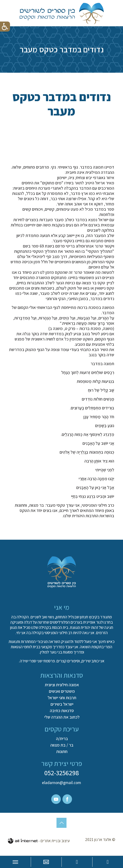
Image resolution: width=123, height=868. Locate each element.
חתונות (62, 752)
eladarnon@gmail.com (61, 783)
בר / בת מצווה (62, 745)
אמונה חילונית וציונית (62, 685)
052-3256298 (62, 773)
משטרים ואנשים (62, 691)
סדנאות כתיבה (62, 711)
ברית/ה (62, 739)
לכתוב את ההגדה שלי (62, 717)
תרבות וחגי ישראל (62, 698)
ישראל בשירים (62, 704)
